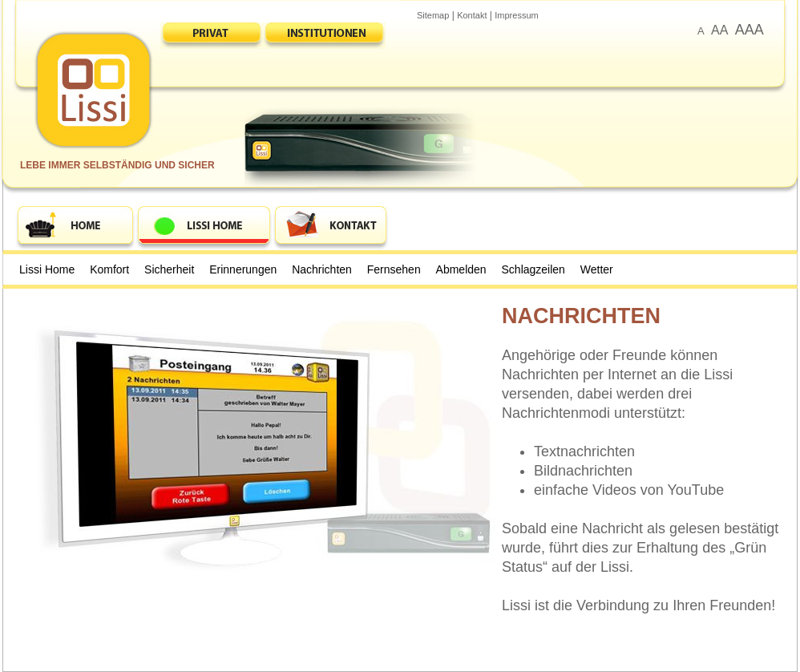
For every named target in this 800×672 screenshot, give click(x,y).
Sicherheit (169, 269)
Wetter (597, 269)
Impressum (516, 15)
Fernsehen (394, 269)
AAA (749, 30)
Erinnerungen (243, 269)
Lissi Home (47, 269)
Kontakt (472, 15)
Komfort (109, 269)
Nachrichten (322, 269)
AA (719, 30)
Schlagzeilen (533, 269)
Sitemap (433, 15)
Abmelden (461, 269)
